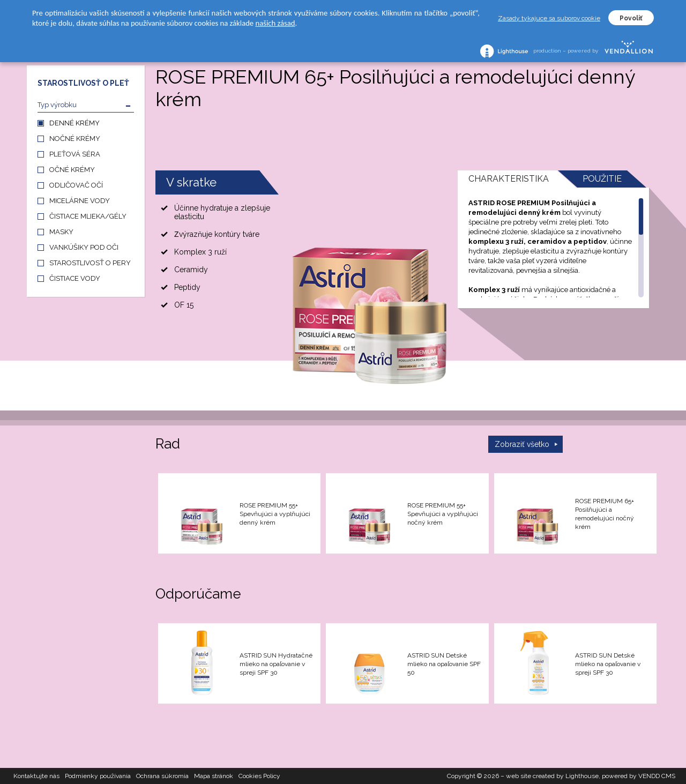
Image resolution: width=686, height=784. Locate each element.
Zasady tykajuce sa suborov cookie (549, 18)
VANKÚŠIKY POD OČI (84, 247)
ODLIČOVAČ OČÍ (76, 185)
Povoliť (631, 18)
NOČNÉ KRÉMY (75, 139)
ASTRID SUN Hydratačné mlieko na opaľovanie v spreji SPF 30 (276, 664)
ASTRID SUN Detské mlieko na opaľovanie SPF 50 (444, 664)
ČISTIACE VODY (75, 278)
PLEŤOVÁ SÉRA (75, 154)
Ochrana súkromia (162, 776)
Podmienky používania (98, 776)
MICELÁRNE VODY (80, 201)
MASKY (61, 232)
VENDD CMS (657, 776)
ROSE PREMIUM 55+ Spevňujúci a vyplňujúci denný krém (275, 514)
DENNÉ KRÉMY (74, 123)
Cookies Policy (259, 776)
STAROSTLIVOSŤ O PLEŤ (83, 83)
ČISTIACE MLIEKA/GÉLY (88, 216)
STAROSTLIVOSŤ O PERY (90, 263)
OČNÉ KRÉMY (72, 170)
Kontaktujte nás (36, 776)
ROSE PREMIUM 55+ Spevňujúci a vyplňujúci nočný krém (443, 514)
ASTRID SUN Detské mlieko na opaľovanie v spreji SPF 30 (608, 664)
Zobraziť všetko (522, 444)
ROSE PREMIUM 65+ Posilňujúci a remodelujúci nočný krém (605, 514)
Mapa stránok (214, 776)
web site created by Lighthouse (552, 776)
